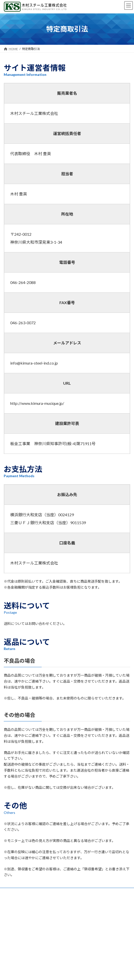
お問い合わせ (13, 892)
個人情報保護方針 (16, 902)
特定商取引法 (13, 911)
